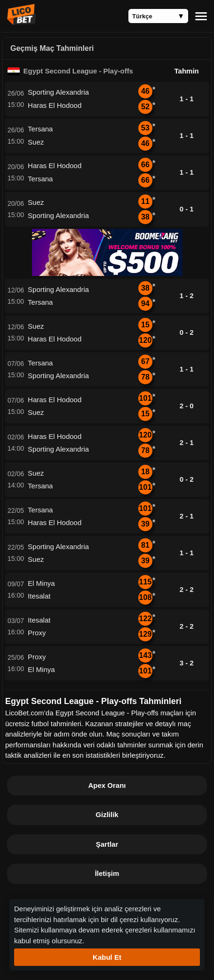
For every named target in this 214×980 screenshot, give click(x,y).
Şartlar (107, 844)
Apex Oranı (107, 785)
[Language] (158, 16)
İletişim (107, 873)
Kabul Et (107, 957)
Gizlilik (107, 814)
